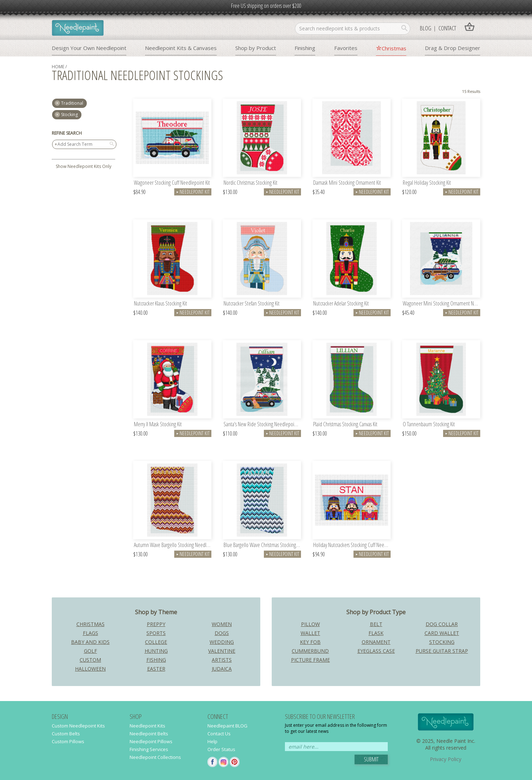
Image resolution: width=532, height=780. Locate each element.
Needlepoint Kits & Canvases (181, 48)
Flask (376, 633)
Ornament (376, 642)
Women (222, 624)
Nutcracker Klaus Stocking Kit (160, 304)
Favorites (346, 48)
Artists (222, 660)
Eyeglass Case (376, 651)
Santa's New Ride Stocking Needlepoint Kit (262, 425)
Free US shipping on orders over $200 (266, 6)
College (156, 642)
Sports (156, 633)
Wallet (310, 633)
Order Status (221, 749)
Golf (91, 651)
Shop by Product (256, 48)
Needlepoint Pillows (151, 741)
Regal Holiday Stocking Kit (427, 183)
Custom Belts (66, 734)
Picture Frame (310, 660)
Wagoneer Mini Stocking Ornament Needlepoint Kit (441, 304)
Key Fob (310, 642)
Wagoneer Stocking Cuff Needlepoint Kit (172, 183)
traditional (72, 103)
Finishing (305, 48)
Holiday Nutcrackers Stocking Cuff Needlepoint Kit (352, 545)
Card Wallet (442, 633)
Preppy (156, 624)
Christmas (394, 48)
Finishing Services (149, 749)
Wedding (222, 642)
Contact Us (219, 734)
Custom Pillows (68, 741)
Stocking (69, 115)
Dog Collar (442, 624)
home (58, 67)
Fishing (156, 660)
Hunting (156, 651)
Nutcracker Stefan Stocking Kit (252, 304)
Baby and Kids (90, 642)
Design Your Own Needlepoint (89, 48)
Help (212, 741)
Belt (376, 624)
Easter (156, 669)
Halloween (90, 669)
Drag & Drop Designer (453, 48)
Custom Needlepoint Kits (78, 726)
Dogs (222, 633)
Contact (447, 28)
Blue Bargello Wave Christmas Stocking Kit (262, 545)
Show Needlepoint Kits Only (84, 166)
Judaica (222, 669)
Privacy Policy (446, 759)
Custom (90, 660)
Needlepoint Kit (193, 192)
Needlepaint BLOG (227, 726)
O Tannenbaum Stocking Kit (429, 425)
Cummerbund (310, 651)
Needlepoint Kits (147, 726)
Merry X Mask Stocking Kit (158, 425)
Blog (426, 28)
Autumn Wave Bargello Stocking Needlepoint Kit (173, 545)
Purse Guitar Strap (442, 651)
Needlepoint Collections (155, 757)
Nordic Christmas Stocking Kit (250, 183)
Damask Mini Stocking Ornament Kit (347, 183)
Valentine (222, 651)
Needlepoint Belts (149, 734)
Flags (91, 633)
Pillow (310, 624)
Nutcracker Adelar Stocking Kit (341, 304)
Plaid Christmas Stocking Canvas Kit (345, 425)
